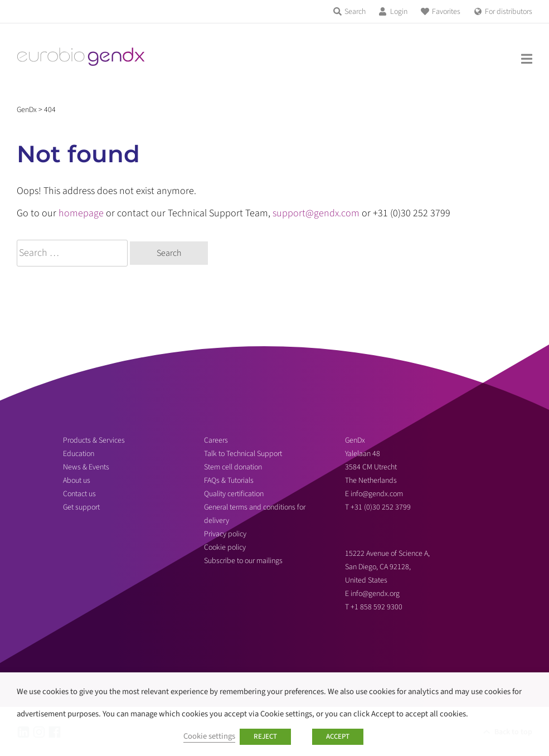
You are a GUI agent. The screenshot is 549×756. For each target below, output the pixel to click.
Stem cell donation (233, 467)
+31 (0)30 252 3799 (382, 507)
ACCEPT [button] (338, 736)
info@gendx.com (377, 494)
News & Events (86, 467)
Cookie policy (225, 547)
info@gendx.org (375, 594)
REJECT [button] (265, 736)
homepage (81, 213)
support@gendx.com (316, 213)
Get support (81, 507)
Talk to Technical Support (243, 454)
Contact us (79, 494)
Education (79, 454)
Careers (216, 440)
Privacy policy (225, 534)
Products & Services (94, 440)
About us (77, 481)
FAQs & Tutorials (229, 481)
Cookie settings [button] (209, 736)
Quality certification (234, 494)
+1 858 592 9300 (376, 607)
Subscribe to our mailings (243, 561)
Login (399, 12)
